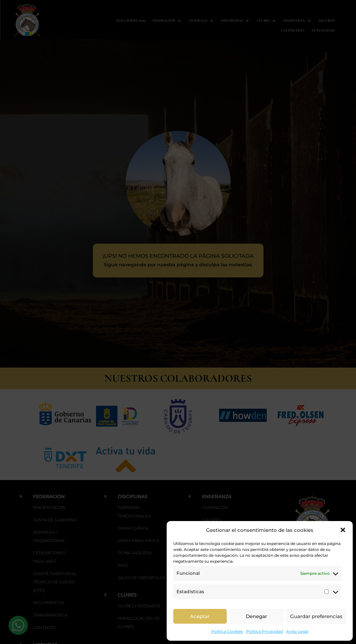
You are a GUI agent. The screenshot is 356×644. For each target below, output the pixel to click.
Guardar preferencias (316, 616)
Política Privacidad (264, 631)
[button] (343, 530)
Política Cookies (227, 631)
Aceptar (200, 616)
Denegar (256, 616)
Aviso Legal (297, 631)
